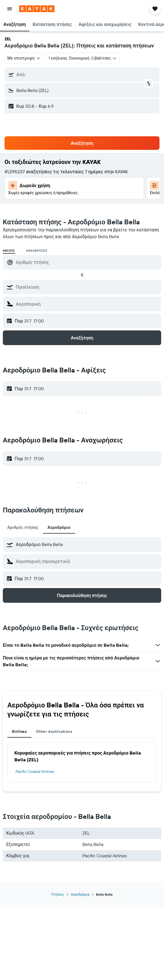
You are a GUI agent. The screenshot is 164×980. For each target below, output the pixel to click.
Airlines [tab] (19, 731)
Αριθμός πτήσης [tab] (23, 527)
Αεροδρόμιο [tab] (59, 527)
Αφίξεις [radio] (9, 251)
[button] (10, 9)
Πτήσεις (58, 894)
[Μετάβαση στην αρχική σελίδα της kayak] (37, 9)
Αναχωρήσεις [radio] (37, 251)
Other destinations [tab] (54, 731)
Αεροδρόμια (80, 894)
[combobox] (24, 58)
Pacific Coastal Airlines (35, 771)
